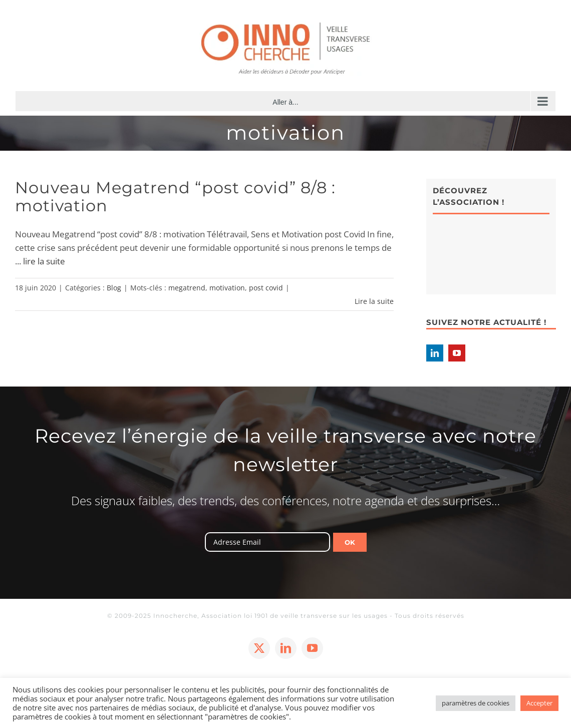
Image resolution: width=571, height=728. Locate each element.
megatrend (187, 288)
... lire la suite (40, 261)
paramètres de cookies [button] (476, 703)
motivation (227, 288)
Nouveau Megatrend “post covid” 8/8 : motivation (175, 197)
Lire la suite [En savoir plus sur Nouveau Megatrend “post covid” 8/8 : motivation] (374, 301)
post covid (266, 288)
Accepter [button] (539, 703)
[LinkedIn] (435, 353)
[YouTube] (457, 353)
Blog (114, 288)
